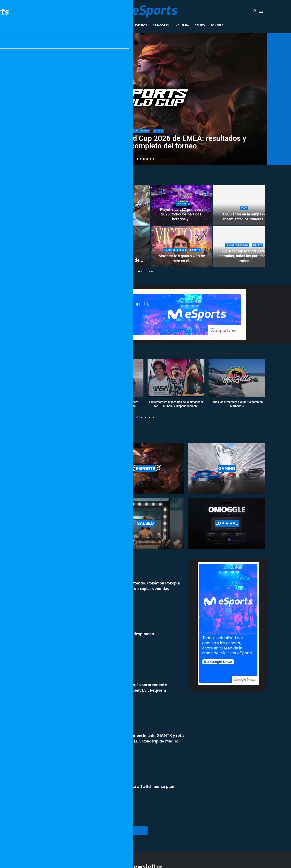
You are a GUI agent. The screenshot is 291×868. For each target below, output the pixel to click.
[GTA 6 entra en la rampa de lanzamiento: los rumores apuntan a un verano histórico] (244, 205)
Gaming (123, 25)
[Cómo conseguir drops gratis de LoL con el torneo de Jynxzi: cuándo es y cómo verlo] (88, 226)
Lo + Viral (218, 25)
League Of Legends (80, 25)
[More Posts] (107, 830)
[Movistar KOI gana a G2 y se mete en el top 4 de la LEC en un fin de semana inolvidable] (182, 247)
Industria (182, 25)
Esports (105, 25)
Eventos (141, 25)
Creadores (161, 25)
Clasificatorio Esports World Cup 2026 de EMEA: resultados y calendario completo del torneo (145, 142)
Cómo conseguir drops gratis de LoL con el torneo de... (88, 260)
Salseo (200, 25)
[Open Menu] (261, 11)
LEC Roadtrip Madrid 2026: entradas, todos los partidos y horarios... (244, 256)
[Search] (255, 11)
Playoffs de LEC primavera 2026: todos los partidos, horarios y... (182, 214)
